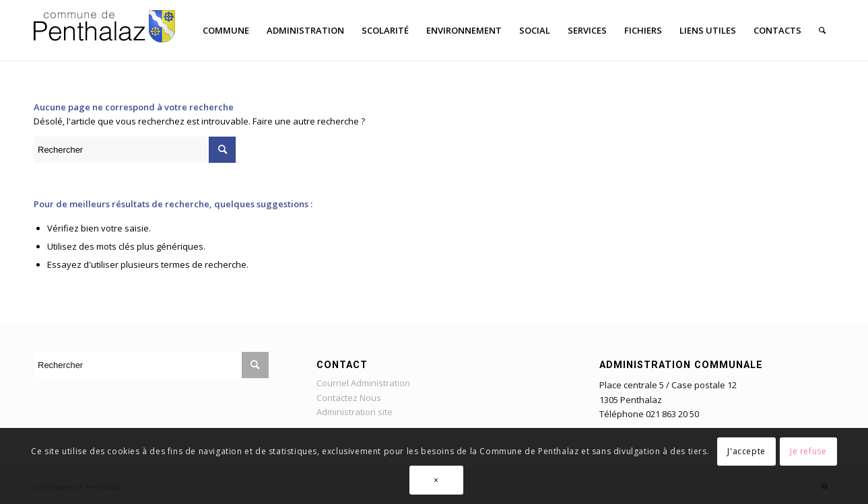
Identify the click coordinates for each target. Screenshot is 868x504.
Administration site (355, 412)
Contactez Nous (349, 398)
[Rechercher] (822, 30)
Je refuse (808, 451)
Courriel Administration (363, 383)
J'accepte (746, 451)
